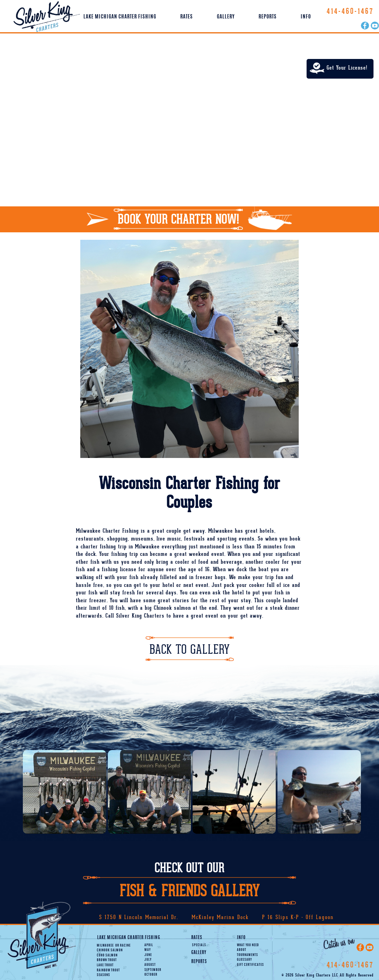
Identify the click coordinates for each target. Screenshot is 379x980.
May (148, 950)
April (149, 945)
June (148, 955)
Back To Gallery (190, 650)
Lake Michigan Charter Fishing (120, 17)
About (242, 950)
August (150, 965)
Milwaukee (105, 946)
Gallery (226, 17)
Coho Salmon (107, 955)
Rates (187, 17)
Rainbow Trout (108, 970)
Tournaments (248, 955)
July (148, 960)
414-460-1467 (350, 11)
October (151, 975)
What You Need (248, 945)
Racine (123, 946)
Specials (199, 945)
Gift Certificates (251, 965)
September (153, 970)
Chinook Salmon (110, 950)
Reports (268, 17)
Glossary (244, 960)
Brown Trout (107, 960)
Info (306, 17)
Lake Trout (105, 965)
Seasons (104, 975)
